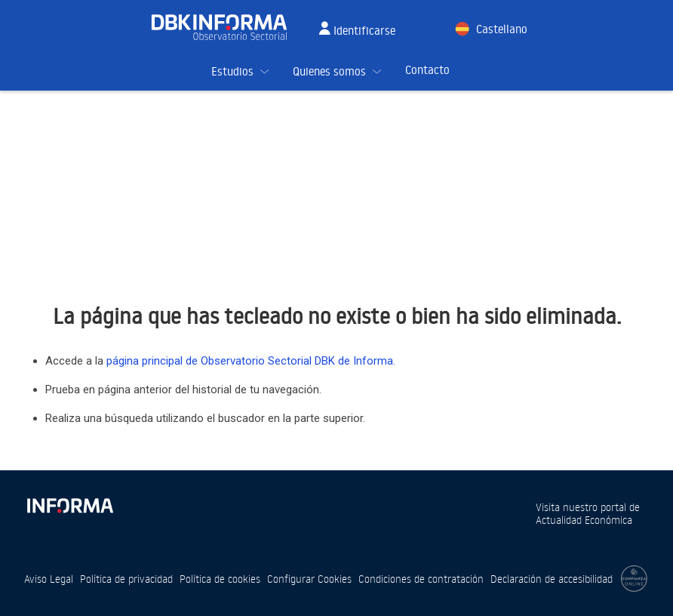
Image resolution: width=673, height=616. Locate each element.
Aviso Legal (49, 579)
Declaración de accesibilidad (552, 579)
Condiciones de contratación (421, 579)
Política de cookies (220, 579)
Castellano (502, 29)
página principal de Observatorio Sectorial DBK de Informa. (251, 361)
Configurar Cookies (309, 579)
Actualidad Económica (584, 520)
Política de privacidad (126, 579)
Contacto (427, 70)
